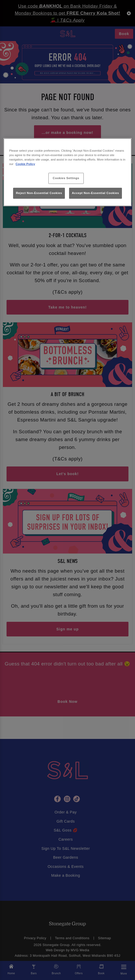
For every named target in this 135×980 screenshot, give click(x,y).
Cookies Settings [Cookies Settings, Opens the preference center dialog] (66, 178)
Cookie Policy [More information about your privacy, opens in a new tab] (26, 164)
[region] (67, 172)
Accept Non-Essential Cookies (95, 193)
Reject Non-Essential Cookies (39, 193)
